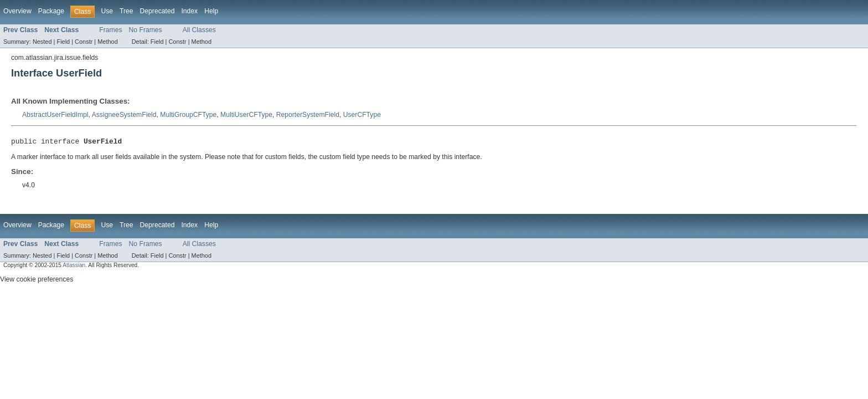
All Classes (199, 30)
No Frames (146, 30)
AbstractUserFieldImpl (55, 115)
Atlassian (74, 267)
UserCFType (362, 115)
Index (189, 11)
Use (107, 11)
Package (51, 11)
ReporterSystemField (308, 115)
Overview (17, 11)
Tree (126, 11)
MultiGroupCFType (188, 115)
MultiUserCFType (246, 115)
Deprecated (157, 11)
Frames (110, 30)
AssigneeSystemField (124, 115)
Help (211, 11)
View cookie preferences (37, 281)
